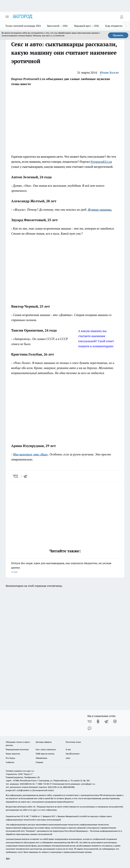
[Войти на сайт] (122, 17)
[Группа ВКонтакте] (90, 721)
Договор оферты (44, 742)
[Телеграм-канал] (106, 721)
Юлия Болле (109, 73)
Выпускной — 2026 (57, 26)
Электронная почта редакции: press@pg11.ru (74, 784)
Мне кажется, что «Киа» (31, 454)
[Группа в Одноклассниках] (98, 721)
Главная (39, 762)
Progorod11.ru (101, 162)
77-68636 (33, 816)
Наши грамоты (13, 754)
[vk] (16, 476)
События (10, 762)
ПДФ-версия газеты (45, 754)
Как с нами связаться (46, 749)
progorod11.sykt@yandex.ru (19, 790)
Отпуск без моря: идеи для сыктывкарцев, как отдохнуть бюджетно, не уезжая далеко (65, 568)
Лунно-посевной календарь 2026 (23, 26)
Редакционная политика (17, 749)
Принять (118, 35)
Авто (68, 758)
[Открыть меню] (7, 17)
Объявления (41, 758)
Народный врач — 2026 (87, 26)
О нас (68, 749)
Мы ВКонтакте (73, 754)
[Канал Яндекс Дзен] (115, 721)
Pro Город (10, 758)
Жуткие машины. (100, 210)
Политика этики (73, 742)
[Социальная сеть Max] (90, 728)
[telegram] (26, 476)
